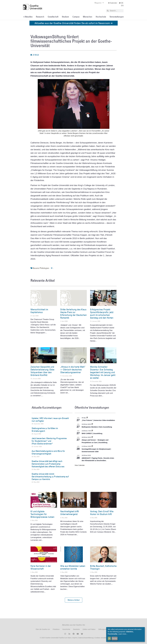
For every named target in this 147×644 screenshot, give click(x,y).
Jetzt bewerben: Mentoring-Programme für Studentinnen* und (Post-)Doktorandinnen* (49, 441)
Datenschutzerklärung (86, 638)
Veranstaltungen (117, 17)
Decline (115, 638)
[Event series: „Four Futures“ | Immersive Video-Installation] (87, 418)
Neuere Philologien (41, 268)
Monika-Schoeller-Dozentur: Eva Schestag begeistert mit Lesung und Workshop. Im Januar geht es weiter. (103, 372)
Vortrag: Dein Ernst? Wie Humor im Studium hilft (102, 513)
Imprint (74, 638)
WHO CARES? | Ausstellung (92, 433)
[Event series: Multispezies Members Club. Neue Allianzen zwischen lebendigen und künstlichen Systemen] (92, 424)
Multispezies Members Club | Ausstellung (97, 427)
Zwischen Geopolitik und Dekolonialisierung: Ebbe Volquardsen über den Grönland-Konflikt (42, 371)
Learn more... (123, 634)
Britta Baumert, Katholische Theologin (103, 567)
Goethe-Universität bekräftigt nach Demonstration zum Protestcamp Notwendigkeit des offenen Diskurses (48, 464)
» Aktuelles (28, 17)
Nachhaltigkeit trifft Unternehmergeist (70, 513)
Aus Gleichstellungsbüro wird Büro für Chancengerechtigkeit (48, 452)
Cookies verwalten (101, 638)
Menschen (88, 17)
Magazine (99, 3)
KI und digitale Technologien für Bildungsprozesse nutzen (42, 514)
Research (40, 17)
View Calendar (80, 465)
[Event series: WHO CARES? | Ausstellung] (92, 431)
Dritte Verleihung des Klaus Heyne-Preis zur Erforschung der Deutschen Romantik (73, 314)
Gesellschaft (53, 17)
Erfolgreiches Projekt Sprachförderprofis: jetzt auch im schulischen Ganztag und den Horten (102, 314)
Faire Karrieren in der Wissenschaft (41, 567)
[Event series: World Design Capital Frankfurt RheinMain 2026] (92, 437)
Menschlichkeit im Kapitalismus (39, 311)
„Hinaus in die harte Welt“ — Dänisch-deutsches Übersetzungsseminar (73, 370)
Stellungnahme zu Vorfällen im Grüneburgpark (45, 430)
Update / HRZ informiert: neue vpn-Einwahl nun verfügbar (50, 420)
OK (109, 638)
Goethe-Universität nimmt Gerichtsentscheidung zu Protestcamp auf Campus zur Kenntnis (50, 477)
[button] (74, 600)
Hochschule (101, 17)
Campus (76, 17)
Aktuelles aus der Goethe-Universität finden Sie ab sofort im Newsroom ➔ (74, 23)
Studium (65, 17)
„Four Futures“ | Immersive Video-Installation (98, 420)
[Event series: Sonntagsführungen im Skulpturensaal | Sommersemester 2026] (92, 446)
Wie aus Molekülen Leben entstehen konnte (73, 567)
